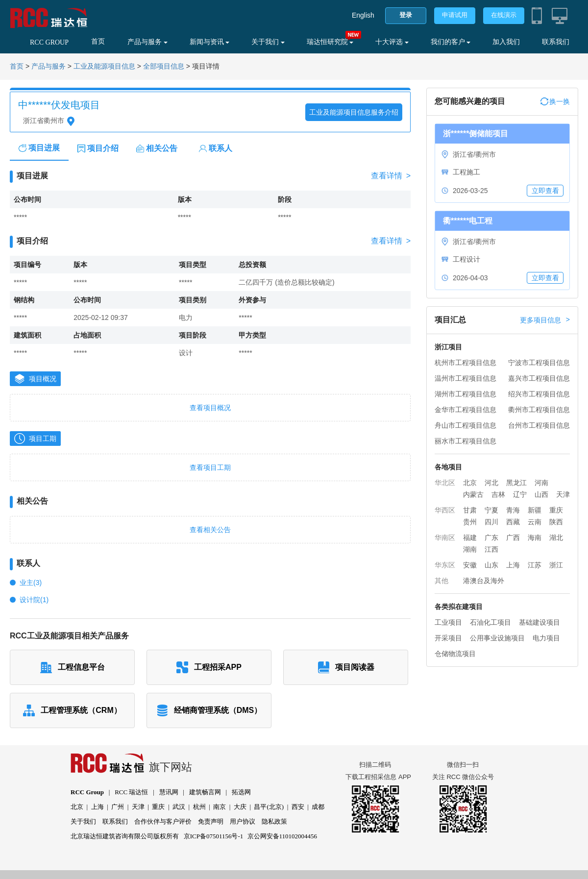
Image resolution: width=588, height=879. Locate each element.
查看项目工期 (210, 467)
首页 (98, 41)
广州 (118, 807)
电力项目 (546, 638)
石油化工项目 (490, 622)
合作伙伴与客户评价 (163, 821)
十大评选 (392, 42)
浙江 (556, 565)
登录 (406, 15)
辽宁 (520, 494)
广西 (513, 537)
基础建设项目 (539, 622)
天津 (563, 494)
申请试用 (455, 15)
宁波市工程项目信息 (539, 363)
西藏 (513, 522)
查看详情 (391, 176)
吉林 (498, 494)
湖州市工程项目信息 (465, 394)
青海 (513, 510)
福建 (470, 537)
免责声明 (211, 821)
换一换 (555, 101)
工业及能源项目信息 (104, 66)
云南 (535, 522)
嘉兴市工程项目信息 (539, 378)
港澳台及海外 (484, 581)
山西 (541, 494)
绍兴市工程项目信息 (539, 394)
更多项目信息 (545, 320)
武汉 (179, 807)
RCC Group (87, 792)
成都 (318, 807)
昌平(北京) (269, 807)
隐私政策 (274, 821)
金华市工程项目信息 (465, 410)
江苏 (535, 565)
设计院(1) (34, 600)
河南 (541, 483)
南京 (220, 807)
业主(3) (31, 583)
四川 (491, 522)
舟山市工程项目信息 (465, 425)
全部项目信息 (164, 66)
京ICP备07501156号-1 (214, 836)
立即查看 (545, 191)
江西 (491, 549)
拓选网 (241, 792)
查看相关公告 (210, 530)
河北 (491, 483)
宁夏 (491, 510)
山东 (491, 565)
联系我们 (556, 42)
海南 (535, 537)
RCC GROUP (49, 42)
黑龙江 (516, 483)
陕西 (556, 522)
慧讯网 (169, 792)
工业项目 (448, 622)
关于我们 (268, 42)
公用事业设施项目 (497, 638)
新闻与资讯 (210, 42)
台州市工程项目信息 (539, 425)
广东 (491, 537)
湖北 (556, 537)
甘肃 (470, 510)
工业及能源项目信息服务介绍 (354, 112)
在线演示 (504, 15)
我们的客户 (451, 42)
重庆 (556, 510)
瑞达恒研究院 (330, 42)
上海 (513, 565)
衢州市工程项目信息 (539, 410)
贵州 (470, 522)
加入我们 (506, 42)
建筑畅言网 (205, 792)
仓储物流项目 (455, 654)
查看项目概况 (210, 408)
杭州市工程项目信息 (465, 363)
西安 (298, 807)
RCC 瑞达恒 (131, 792)
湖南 (470, 549)
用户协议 (243, 821)
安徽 (470, 565)
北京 (470, 483)
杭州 (199, 807)
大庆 (240, 807)
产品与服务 (147, 42)
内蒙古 (473, 494)
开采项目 (448, 638)
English (363, 15)
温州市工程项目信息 (465, 378)
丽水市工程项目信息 (465, 441)
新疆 (535, 510)
